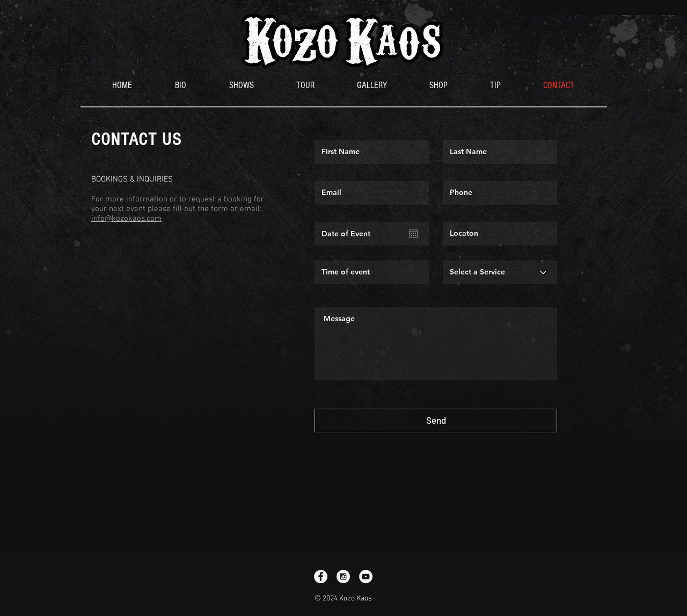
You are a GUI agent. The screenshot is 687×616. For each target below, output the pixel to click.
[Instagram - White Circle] (343, 577)
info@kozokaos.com (126, 219)
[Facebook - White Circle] (321, 577)
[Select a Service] (500, 272)
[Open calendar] (413, 234)
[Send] (436, 421)
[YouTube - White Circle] (366, 577)
